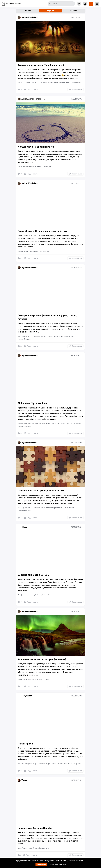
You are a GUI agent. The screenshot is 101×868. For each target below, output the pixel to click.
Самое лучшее (76, 82)
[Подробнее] (51, 41)
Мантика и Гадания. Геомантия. (28, 82)
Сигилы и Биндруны (24, 339)
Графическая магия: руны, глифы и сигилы (41, 491)
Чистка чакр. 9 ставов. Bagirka (35, 828)
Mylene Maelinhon (29, 17)
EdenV (24, 527)
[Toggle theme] (79, 4)
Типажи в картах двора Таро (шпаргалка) (41, 65)
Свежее (74, 11)
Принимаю (41, 864)
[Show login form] (85, 4)
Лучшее (28, 11)
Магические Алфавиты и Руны (28, 423)
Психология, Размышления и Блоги (29, 167)
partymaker (27, 696)
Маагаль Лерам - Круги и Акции (28, 251)
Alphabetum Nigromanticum (33, 403)
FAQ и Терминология (24, 336)
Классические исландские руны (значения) (42, 659)
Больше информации (58, 864)
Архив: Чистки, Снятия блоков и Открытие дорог (34, 848)
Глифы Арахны (26, 744)
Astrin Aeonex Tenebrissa (33, 99)
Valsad (24, 780)
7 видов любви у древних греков (36, 147)
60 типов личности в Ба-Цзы (34, 575)
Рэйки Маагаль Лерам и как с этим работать (43, 231)
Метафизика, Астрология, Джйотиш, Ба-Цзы (32, 595)
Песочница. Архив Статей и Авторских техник (55, 82)
